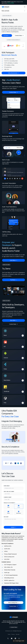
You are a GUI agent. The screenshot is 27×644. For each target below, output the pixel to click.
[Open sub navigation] (25, 11)
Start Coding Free (13, 603)
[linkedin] (15, 638)
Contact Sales (19, 36)
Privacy (13, 634)
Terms (9, 634)
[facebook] (12, 638)
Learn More (13, 260)
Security (18, 634)
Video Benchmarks (13, 73)
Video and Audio (5, 11)
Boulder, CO (10, 622)
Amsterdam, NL (19, 622)
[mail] (19, 638)
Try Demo (7, 36)
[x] (8, 638)
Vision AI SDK (11, 3)
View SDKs (14, 320)
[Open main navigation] (25, 7)
